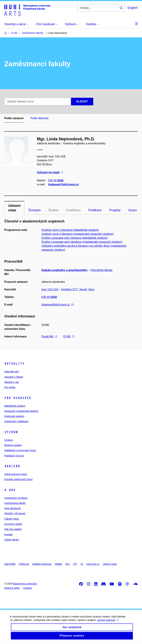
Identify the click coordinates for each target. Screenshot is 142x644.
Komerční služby (13, 524)
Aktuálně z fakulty (14, 377)
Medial (59, 564)
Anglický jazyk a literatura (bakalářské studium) (70, 230)
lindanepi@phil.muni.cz (63, 184)
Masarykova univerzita (25, 584)
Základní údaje (14, 208)
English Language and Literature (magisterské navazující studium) (82, 242)
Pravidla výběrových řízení (18, 479)
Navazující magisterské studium (21, 411)
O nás (10, 490)
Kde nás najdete (13, 529)
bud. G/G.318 (50, 289)
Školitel (53, 210)
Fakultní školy (12, 519)
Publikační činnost (14, 456)
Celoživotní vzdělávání (16, 421)
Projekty (115, 210)
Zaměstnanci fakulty (15, 503)
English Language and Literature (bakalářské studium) (75, 238)
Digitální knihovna (42, 564)
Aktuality (14, 364)
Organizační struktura (16, 498)
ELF (68, 564)
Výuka (132, 210)
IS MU (69, 336)
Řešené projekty (13, 445)
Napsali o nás (12, 382)
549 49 (56, 180)
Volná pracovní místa (16, 474)
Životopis (34, 210)
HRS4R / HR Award (15, 513)
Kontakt (8, 535)
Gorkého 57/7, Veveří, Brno (78, 289)
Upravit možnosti (108, 624)
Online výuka (110, 564)
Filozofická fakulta (101, 270)
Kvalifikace (73, 210)
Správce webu (12, 588)
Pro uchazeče (18, 398)
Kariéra (12, 466)
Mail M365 (10, 564)
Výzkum (11, 432)
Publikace (95, 210)
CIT (75, 564)
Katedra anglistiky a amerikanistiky (65, 270)
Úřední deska (11, 540)
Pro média (10, 387)
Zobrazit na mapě (50, 173)
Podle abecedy (39, 118)
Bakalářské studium (15, 406)
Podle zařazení (14, 118)
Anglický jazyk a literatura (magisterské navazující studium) (78, 234)
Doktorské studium (14, 416)
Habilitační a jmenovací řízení (20, 450)
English (133, 8)
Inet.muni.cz (93, 564)
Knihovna (24, 564)
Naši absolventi (12, 508)
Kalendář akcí (12, 372)
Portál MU (49, 336)
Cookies (28, 588)
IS (82, 564)
